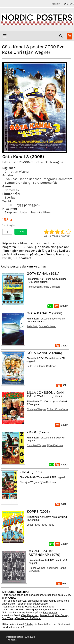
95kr (62, 385)
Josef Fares (33, 525)
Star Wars (8, 618)
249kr (61, 346)
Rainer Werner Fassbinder (43, 568)
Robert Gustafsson (57, 409)
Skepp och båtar (16, 212)
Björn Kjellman (55, 445)
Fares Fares (47, 525)
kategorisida (50, 612)
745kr (61, 544)
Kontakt (56, 4)
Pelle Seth (32, 326)
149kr (61, 504)
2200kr (61, 306)
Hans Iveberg (34, 287)
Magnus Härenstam (58, 179)
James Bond (47, 615)
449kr (61, 465)
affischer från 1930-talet (28, 618)
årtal (52, 607)
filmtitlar (44, 607)
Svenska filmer (41, 212)
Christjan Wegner (17, 171)
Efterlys (29, 624)
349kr (61, 425)
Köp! (21, 232)
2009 (8, 205)
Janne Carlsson (31, 179)
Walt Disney (62, 615)
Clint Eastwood (30, 615)
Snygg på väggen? (27, 205)
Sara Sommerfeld (45, 183)
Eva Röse (11, 179)
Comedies (12, 190)
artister (34, 607)
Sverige (10, 197)
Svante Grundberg (18, 183)
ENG (72, 4)
